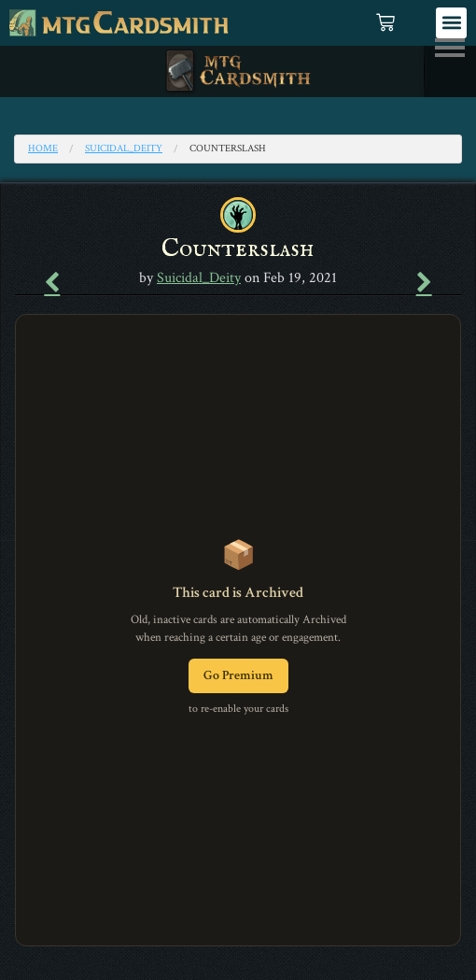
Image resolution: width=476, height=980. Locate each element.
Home (43, 149)
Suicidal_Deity (124, 149)
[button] (451, 23)
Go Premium (238, 675)
